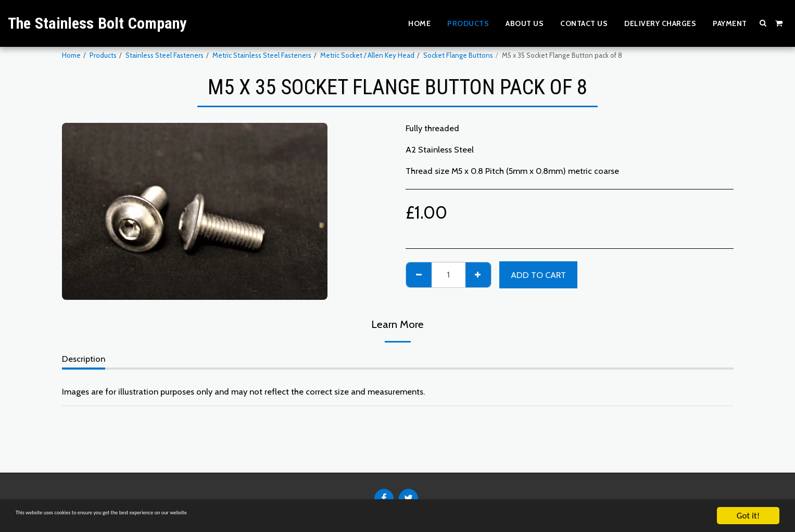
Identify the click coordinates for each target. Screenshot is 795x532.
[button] (763, 23)
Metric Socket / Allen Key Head (367, 55)
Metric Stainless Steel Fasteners (262, 55)
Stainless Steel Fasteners (165, 55)
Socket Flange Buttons (458, 55)
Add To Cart (538, 275)
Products (103, 55)
